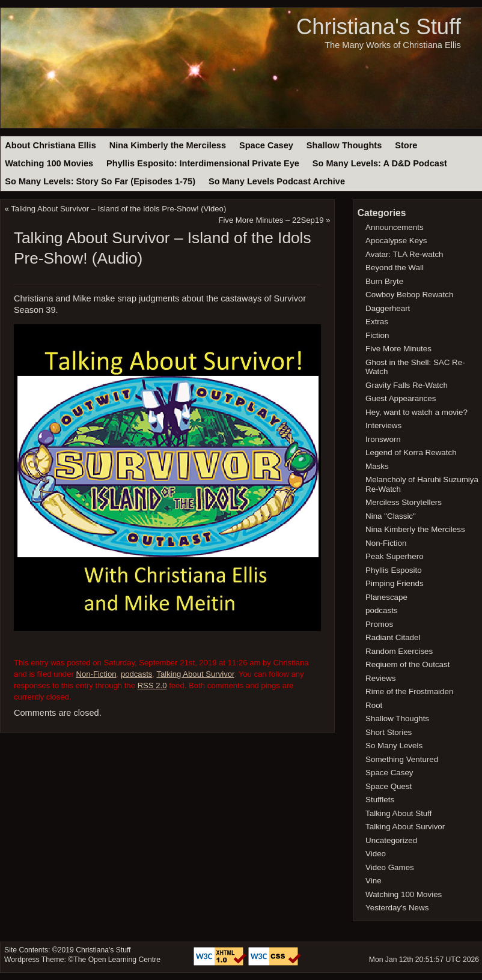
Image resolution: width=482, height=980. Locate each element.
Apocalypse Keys (396, 240)
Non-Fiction (96, 674)
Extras (377, 322)
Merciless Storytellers (404, 502)
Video (376, 854)
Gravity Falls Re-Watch (407, 385)
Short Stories (389, 732)
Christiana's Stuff (379, 27)
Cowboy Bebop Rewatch (409, 295)
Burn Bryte (384, 281)
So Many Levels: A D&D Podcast (380, 163)
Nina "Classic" (391, 516)
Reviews (380, 678)
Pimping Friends (395, 583)
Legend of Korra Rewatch (411, 452)
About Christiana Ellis (50, 145)
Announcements (395, 227)
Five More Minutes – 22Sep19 (271, 220)
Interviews (383, 425)
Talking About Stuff (398, 813)
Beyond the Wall (395, 268)
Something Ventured (402, 759)
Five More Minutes (398, 349)
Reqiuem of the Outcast (407, 664)
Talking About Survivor (196, 674)
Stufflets (380, 800)
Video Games (390, 867)
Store (406, 145)
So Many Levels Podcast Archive (277, 181)
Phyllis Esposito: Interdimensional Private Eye (203, 163)
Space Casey (266, 145)
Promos (379, 624)
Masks (377, 466)
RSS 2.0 (152, 685)
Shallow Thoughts (344, 145)
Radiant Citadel (393, 637)
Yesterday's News (397, 908)
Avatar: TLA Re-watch (404, 254)
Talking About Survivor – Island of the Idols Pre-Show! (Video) (118, 209)
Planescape (386, 597)
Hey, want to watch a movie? (416, 412)
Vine (374, 881)
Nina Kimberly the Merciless (168, 145)
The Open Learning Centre (117, 960)
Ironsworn (383, 439)
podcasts (137, 674)
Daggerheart (388, 308)
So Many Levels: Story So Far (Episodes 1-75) (100, 181)
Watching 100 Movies (49, 163)
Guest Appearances (401, 398)
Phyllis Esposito (394, 570)
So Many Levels (394, 746)
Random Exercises (399, 651)
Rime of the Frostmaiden (409, 691)
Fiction (377, 335)
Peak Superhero (395, 556)
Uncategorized (391, 840)
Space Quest (389, 786)
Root (374, 705)
